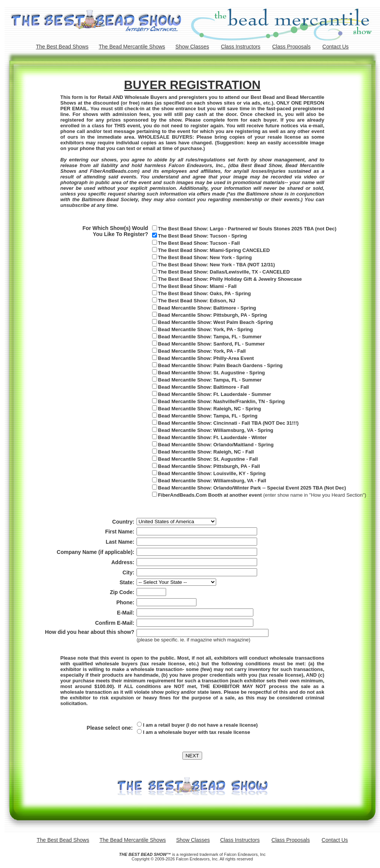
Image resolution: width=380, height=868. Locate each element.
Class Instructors (240, 47)
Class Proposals (291, 47)
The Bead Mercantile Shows (132, 47)
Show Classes (192, 47)
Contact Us (335, 47)
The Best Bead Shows (62, 47)
